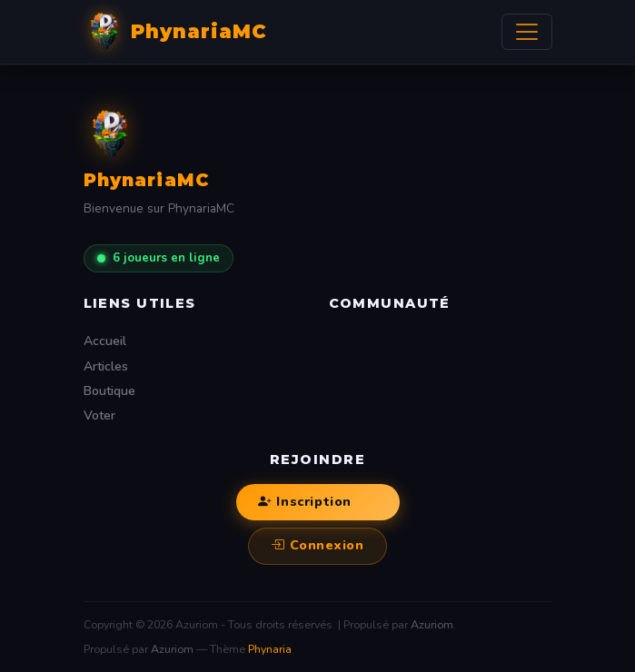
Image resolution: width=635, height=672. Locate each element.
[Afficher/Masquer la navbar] (527, 32)
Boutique (109, 391)
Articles (106, 366)
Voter (99, 415)
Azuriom (432, 624)
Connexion (317, 546)
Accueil (105, 341)
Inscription (305, 502)
